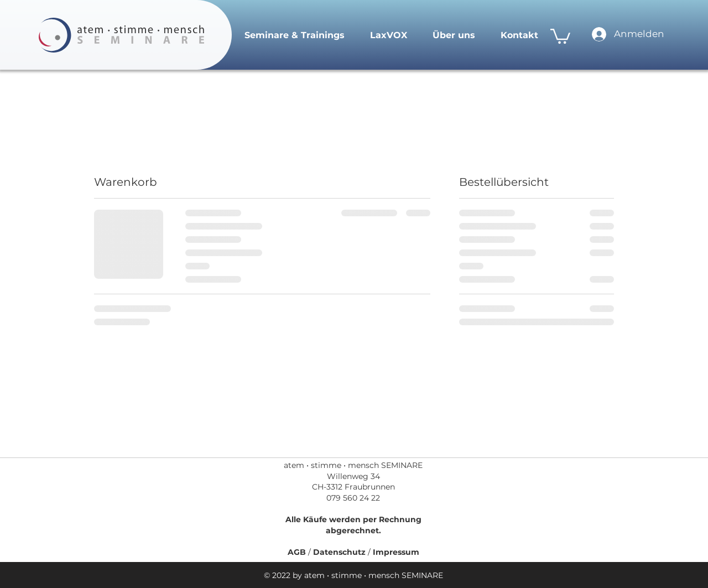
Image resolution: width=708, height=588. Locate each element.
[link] (560, 35)
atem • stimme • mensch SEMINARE (353, 465)
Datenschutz (340, 552)
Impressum (396, 552)
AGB (298, 552)
